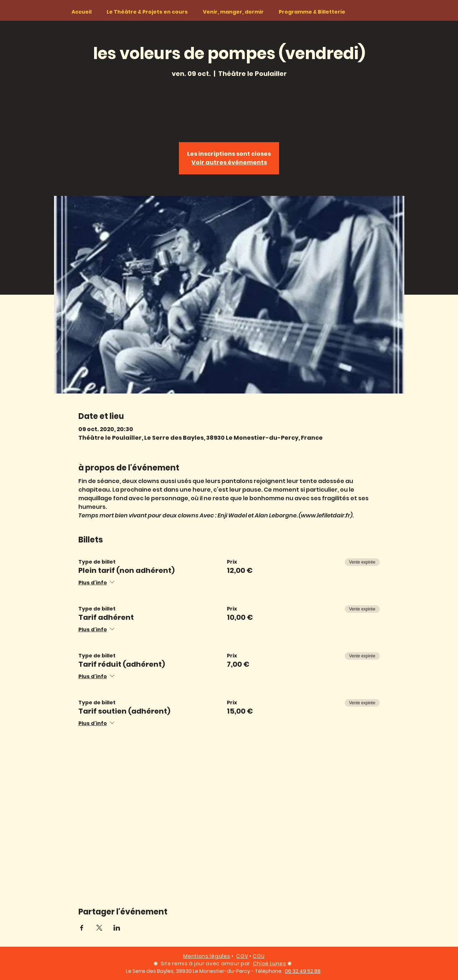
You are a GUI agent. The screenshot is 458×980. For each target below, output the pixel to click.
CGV (242, 956)
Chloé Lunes (270, 964)
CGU (259, 956)
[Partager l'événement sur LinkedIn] (117, 928)
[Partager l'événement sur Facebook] (82, 928)
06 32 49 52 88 (303, 971)
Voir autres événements (229, 162)
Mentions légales (207, 956)
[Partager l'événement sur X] (99, 928)
